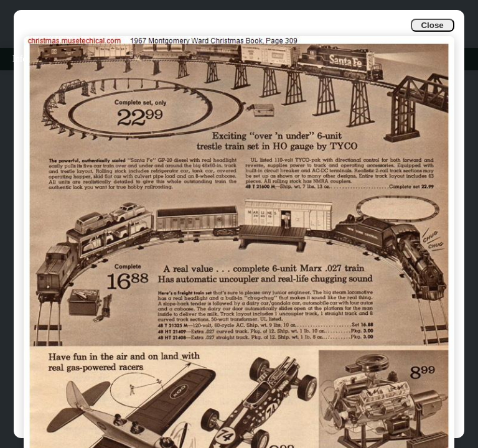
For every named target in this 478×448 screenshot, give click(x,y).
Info (20, 59)
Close (432, 25)
